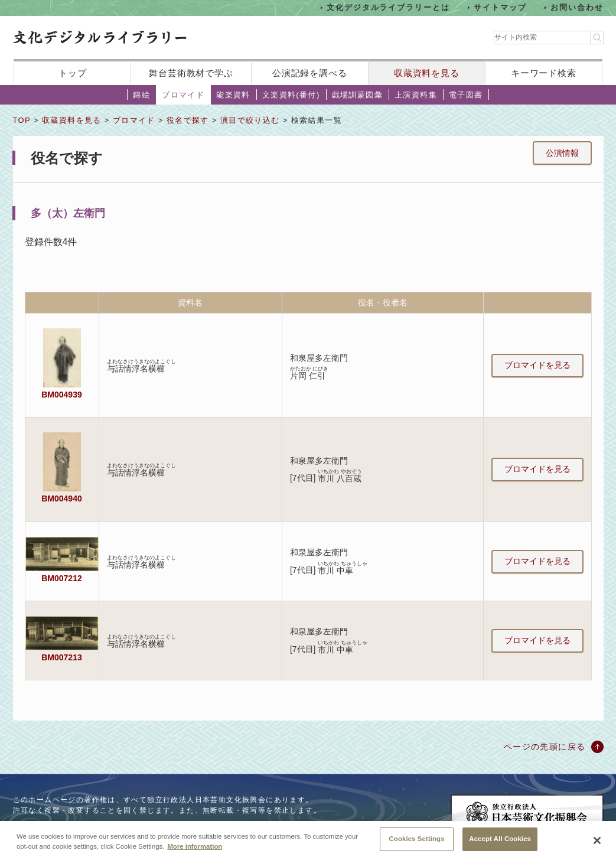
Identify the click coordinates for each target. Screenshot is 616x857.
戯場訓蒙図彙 (357, 95)
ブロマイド (183, 95)
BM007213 (61, 657)
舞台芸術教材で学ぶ (191, 73)
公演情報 (562, 153)
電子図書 (466, 95)
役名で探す (188, 120)
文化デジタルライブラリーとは (388, 7)
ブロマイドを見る (537, 365)
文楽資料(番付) (291, 95)
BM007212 (61, 578)
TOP (22, 120)
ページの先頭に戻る (545, 747)
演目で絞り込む (250, 120)
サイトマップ (500, 7)
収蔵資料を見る (427, 73)
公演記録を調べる (310, 73)
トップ (73, 73)
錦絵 (141, 95)
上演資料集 (416, 95)
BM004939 (61, 395)
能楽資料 (233, 95)
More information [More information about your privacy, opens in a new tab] (195, 853)
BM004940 (61, 498)
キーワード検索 (544, 73)
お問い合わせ (577, 7)
